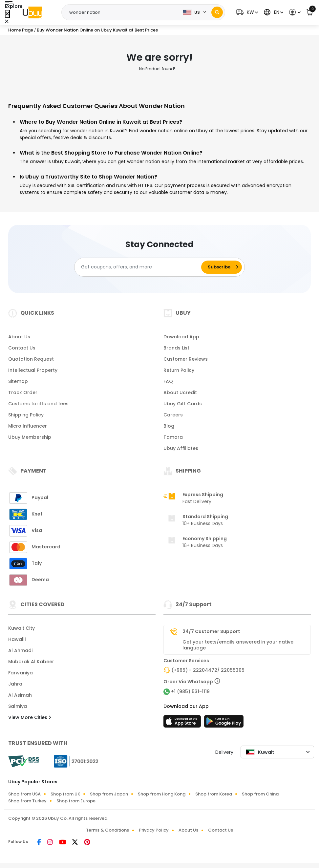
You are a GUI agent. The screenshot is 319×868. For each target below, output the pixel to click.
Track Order (23, 392)
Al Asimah (20, 695)
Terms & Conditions (107, 830)
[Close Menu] (7, 14)
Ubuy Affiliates (181, 448)
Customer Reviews (186, 359)
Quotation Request (31, 359)
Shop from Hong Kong (162, 794)
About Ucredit (180, 392)
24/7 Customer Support (211, 631)
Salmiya (18, 706)
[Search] (217, 12)
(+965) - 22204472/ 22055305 (208, 670)
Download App (181, 337)
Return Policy (179, 370)
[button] (246, 12)
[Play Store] (224, 723)
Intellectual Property (33, 370)
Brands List (176, 348)
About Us (19, 337)
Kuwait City (21, 628)
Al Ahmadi (20, 650)
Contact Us (22, 348)
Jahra (15, 684)
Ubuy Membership (30, 437)
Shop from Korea (214, 794)
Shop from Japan (109, 794)
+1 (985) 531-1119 (190, 691)
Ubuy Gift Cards (183, 404)
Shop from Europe (76, 801)
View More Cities (30, 717)
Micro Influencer (28, 426)
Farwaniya (21, 673)
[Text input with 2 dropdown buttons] (121, 12)
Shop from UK (65, 794)
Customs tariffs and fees (38, 404)
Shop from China (260, 794)
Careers (173, 415)
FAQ (168, 381)
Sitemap (18, 381)
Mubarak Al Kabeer (31, 662)
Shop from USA (24, 794)
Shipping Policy (26, 415)
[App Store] (183, 723)
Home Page (21, 30)
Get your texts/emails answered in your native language (238, 645)
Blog (169, 426)
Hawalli (17, 639)
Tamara (173, 437)
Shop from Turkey (27, 801)
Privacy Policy (154, 830)
